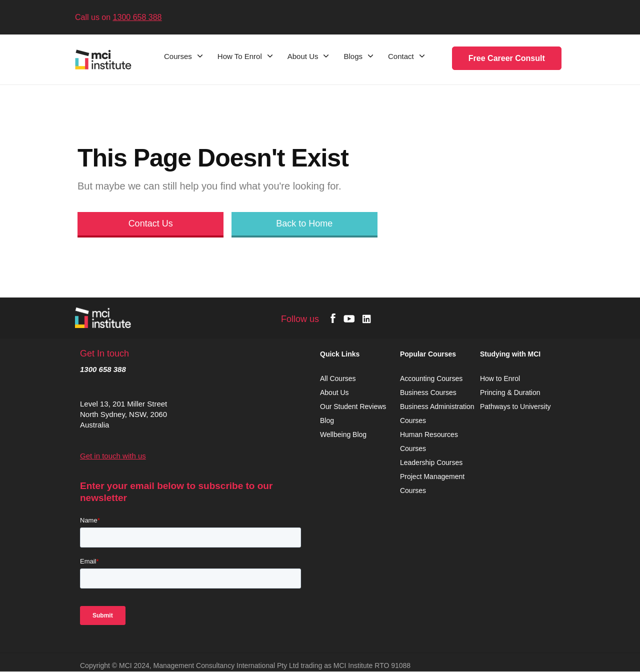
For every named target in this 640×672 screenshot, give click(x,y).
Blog (327, 420)
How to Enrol (500, 378)
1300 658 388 (137, 17)
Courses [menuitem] (178, 56)
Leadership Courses (431, 462)
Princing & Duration (511, 392)
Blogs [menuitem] (353, 56)
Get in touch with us (113, 456)
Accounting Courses (431, 378)
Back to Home (304, 223)
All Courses (339, 378)
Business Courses (428, 392)
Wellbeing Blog (343, 434)
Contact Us (151, 223)
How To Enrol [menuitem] (240, 56)
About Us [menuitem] (303, 56)
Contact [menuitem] (401, 56)
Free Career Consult (507, 58)
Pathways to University (516, 406)
